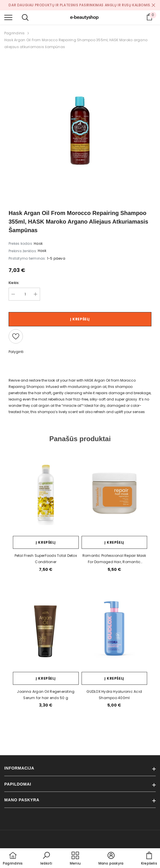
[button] (46, 859)
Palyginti (16, 352)
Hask (42, 251)
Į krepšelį (80, 319)
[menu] (8, 17)
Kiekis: (14, 283)
